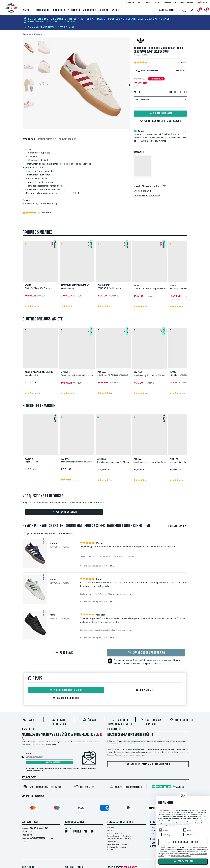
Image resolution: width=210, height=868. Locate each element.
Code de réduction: (51, 27)
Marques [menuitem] (27, 10)
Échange (90, 720)
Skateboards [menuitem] (42, 10)
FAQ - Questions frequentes (118, 844)
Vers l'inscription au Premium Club (148, 764)
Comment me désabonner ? (35, 771)
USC (185, 92)
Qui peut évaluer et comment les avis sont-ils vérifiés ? (48, 533)
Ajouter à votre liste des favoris (161, 121)
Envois (28, 720)
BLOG (153, 839)
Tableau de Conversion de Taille (119, 839)
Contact (110, 850)
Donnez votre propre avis (146, 653)
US (171, 92)
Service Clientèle (182, 720)
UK (180, 92)
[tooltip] (185, 71)
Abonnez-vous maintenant (49, 762)
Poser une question (64, 512)
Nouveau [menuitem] (104, 10)
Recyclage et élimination (117, 847)
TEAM (153, 843)
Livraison (111, 830)
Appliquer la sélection (183, 842)
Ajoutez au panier (161, 114)
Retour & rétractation (115, 833)
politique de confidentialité (181, 856)
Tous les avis (112, 841)
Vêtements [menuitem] (74, 10)
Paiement (111, 828)
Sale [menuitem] (116, 10)
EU (175, 92)
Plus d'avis (64, 653)
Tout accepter (183, 862)
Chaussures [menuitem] (59, 10)
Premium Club (139, 660)
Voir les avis (182, 62)
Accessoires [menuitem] (90, 10)
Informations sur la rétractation (119, 836)
